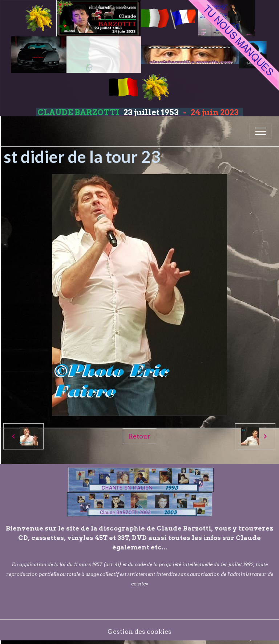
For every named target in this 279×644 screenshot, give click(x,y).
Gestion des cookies (139, 631)
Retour (139, 436)
